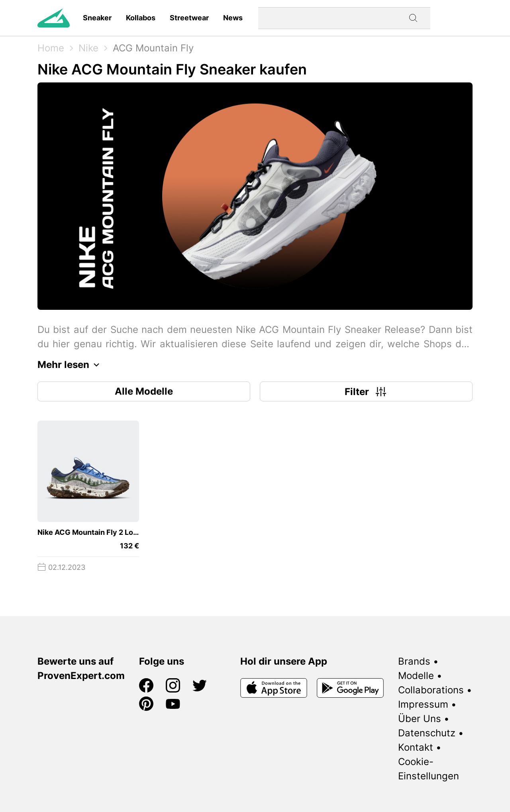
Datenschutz (427, 733)
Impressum (423, 704)
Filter (366, 391)
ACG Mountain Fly (153, 48)
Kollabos (141, 18)
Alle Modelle (144, 391)
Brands (414, 661)
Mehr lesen (71, 365)
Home (51, 48)
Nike (88, 48)
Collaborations (431, 690)
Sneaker (97, 18)
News (233, 18)
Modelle (416, 676)
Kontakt (416, 747)
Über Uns (420, 719)
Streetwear (189, 18)
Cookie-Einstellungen (429, 769)
